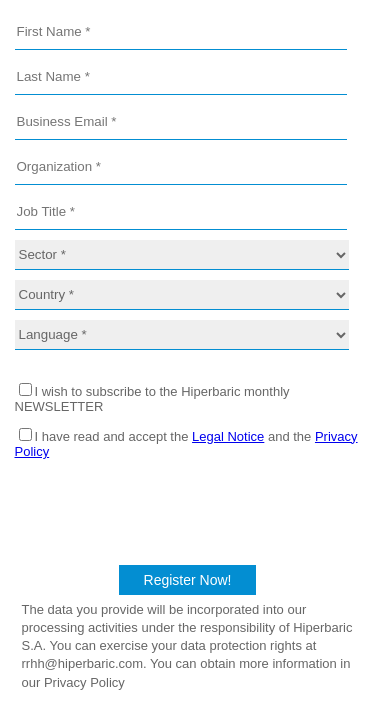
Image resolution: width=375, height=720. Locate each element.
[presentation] (188, 509)
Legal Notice (228, 436)
